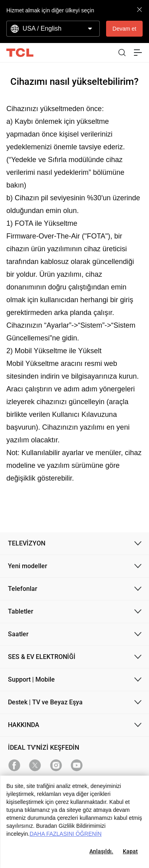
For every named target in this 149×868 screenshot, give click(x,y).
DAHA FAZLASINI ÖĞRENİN (65, 834)
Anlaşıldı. (101, 851)
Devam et (124, 29)
